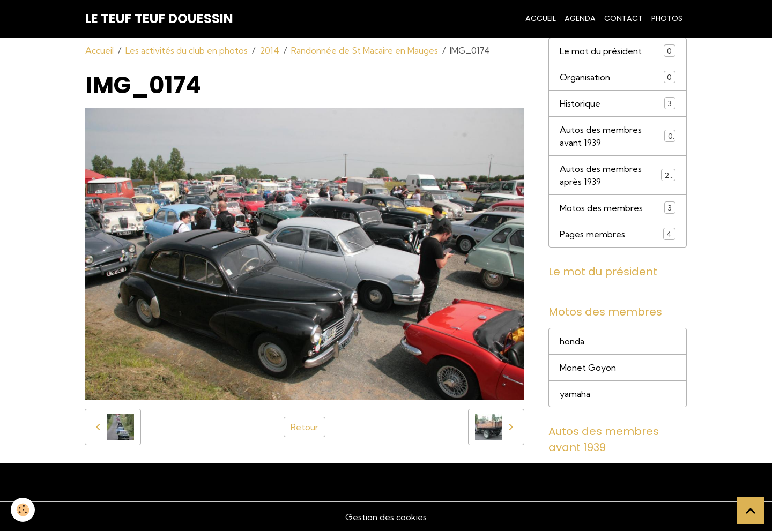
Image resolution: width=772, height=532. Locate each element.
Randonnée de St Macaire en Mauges (365, 50)
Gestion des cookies (386, 517)
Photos (667, 18)
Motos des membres (618, 208)
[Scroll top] (751, 511)
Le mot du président (618, 51)
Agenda (580, 18)
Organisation (618, 77)
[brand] (159, 19)
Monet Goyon (588, 368)
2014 (269, 50)
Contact (623, 18)
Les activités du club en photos (187, 50)
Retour (305, 427)
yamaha (575, 394)
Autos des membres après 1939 (618, 175)
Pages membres (618, 234)
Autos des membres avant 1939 (618, 136)
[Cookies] (23, 510)
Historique (618, 103)
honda (572, 341)
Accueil (541, 18)
